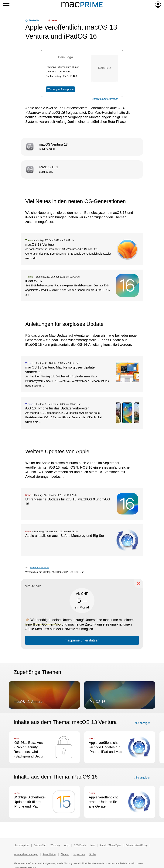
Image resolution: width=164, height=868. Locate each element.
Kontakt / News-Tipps (110, 845)
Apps (67, 845)
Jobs (92, 845)
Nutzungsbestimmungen (26, 854)
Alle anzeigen (142, 723)
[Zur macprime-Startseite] (82, 5)
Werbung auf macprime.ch (105, 99)
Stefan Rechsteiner (39, 568)
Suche (92, 854)
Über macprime (21, 845)
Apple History (49, 854)
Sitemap (65, 854)
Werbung (55, 845)
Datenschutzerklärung (137, 845)
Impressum (79, 854)
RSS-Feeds (80, 845)
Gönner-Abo (40, 845)
